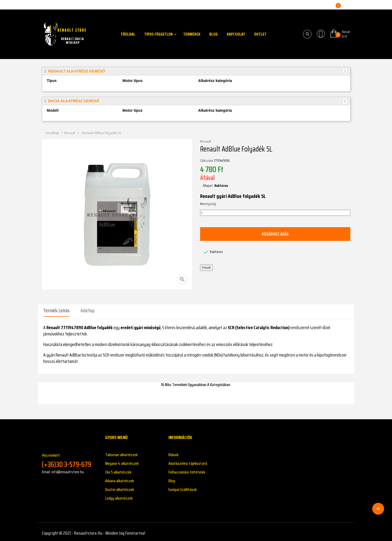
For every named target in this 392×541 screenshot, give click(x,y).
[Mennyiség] (275, 213)
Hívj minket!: (70, 458)
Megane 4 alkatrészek (122, 461)
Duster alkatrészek (120, 487)
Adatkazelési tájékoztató (188, 461)
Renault (206, 142)
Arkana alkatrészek (120, 478)
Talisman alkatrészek (121, 452)
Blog (172, 478)
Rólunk (173, 452)
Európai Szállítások (183, 487)
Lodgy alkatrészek (119, 496)
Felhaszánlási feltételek (187, 469)
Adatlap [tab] (88, 310)
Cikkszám (207, 161)
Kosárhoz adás (275, 234)
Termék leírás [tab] (56, 310)
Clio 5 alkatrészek (118, 469)
